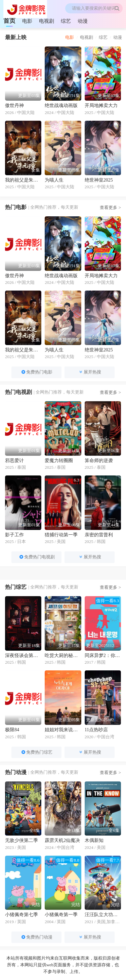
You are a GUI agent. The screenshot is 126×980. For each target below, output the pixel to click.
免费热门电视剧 (37, 557)
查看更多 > (110, 207)
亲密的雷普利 (99, 535)
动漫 (83, 21)
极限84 (12, 730)
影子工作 (14, 535)
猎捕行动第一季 (61, 535)
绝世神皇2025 (99, 180)
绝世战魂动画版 (61, 105)
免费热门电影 (36, 372)
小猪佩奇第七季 (22, 915)
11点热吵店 (96, 730)
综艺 (66, 21)
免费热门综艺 (36, 752)
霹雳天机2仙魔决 (62, 840)
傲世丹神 (14, 105)
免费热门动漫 (36, 937)
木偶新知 (94, 840)
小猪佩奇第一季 (61, 915)
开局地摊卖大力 (101, 105)
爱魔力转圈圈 (59, 461)
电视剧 (47, 21)
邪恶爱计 (14, 461)
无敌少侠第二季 (22, 840)
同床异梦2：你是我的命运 (103, 656)
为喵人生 (54, 180)
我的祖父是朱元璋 (23, 180)
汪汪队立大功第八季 (103, 915)
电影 (27, 21)
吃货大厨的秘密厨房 (63, 656)
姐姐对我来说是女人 (63, 730)
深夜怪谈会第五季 (23, 656)
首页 (9, 21)
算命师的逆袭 (99, 461)
